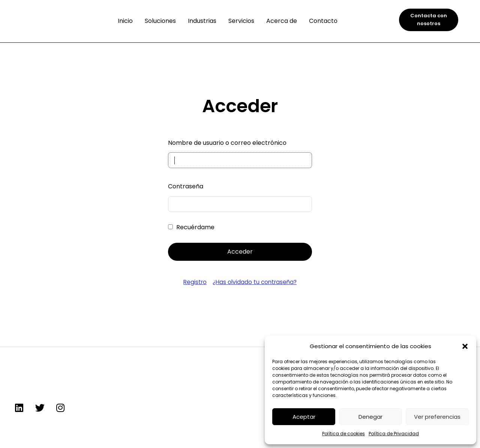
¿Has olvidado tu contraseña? (255, 283)
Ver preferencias (437, 417)
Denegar (370, 417)
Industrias (202, 21)
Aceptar (304, 417)
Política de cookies (343, 434)
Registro (193, 283)
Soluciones (160, 21)
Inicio (125, 21)
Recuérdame (195, 228)
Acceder (240, 252)
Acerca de (282, 21)
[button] (465, 346)
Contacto (323, 21)
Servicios (241, 21)
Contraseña (186, 187)
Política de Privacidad (394, 434)
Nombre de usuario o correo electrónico (227, 143)
